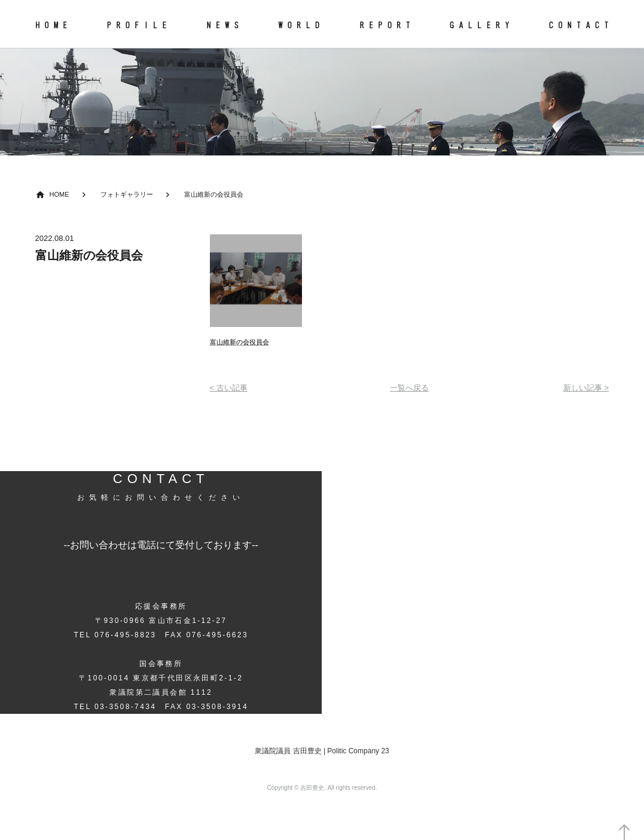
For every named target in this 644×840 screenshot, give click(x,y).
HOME (59, 194)
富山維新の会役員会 (214, 194)
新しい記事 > (586, 388)
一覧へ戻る (409, 388)
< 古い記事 (229, 388)
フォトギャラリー (127, 194)
